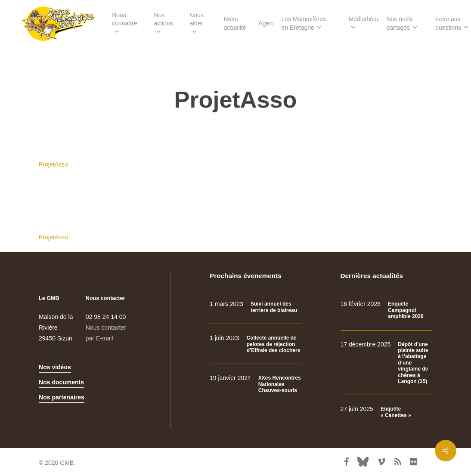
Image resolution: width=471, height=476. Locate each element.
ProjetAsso (53, 164)
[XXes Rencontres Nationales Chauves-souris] (256, 384)
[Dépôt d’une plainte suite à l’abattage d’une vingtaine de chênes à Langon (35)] (386, 363)
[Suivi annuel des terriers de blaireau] (256, 307)
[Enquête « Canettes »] (386, 412)
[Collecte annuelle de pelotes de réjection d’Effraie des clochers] (256, 344)
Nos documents (61, 382)
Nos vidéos (55, 367)
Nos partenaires (62, 397)
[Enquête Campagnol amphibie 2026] (386, 310)
